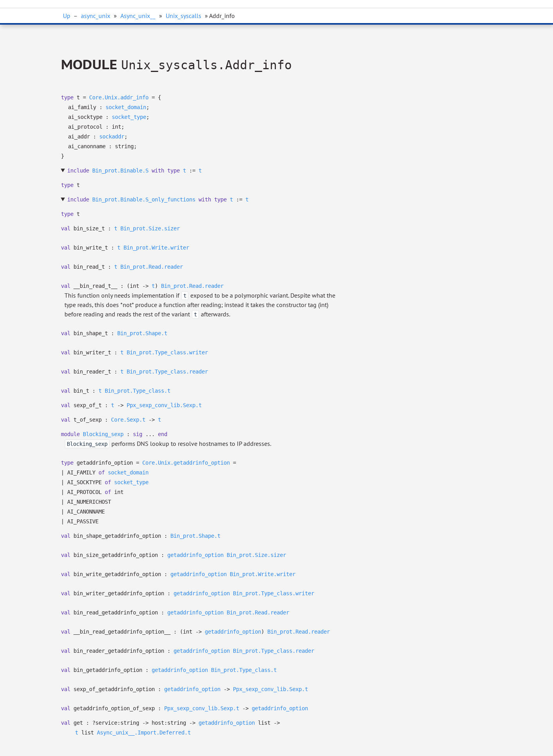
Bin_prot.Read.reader (152, 267)
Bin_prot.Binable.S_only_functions (144, 199)
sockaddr (112, 136)
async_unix (96, 16)
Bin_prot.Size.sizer (150, 228)
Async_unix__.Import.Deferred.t (144, 733)
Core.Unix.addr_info (119, 97)
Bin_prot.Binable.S (120, 171)
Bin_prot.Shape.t (142, 333)
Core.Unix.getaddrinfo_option (186, 463)
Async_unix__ (138, 16)
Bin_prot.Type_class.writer (167, 352)
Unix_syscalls (183, 16)
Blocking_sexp (103, 434)
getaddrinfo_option (195, 555)
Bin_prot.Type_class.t (138, 391)
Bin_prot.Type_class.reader (167, 372)
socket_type (129, 117)
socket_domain (126, 107)
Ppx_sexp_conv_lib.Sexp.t (164, 405)
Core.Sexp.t (128, 420)
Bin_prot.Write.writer (156, 248)
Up (67, 16)
